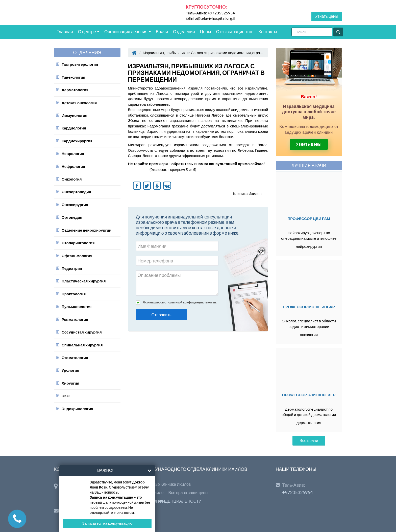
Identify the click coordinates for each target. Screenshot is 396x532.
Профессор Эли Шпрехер (309, 395)
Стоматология (75, 358)
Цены (206, 31)
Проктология (74, 294)
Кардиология (74, 128)
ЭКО (66, 396)
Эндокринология (77, 409)
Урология (70, 370)
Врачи (162, 31)
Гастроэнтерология (80, 64)
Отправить (162, 315)
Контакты (268, 31)
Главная (65, 31)
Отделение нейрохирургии (86, 230)
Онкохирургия (75, 205)
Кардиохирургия (77, 141)
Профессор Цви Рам (309, 218)
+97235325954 (221, 13)
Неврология (73, 153)
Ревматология (75, 319)
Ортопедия (72, 217)
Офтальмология (77, 256)
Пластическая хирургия (84, 281)
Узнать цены (327, 16)
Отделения (184, 31)
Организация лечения (128, 31)
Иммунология (75, 115)
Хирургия (70, 383)
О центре (89, 31)
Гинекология (73, 77)
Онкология (72, 179)
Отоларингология (78, 243)
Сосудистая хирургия (82, 332)
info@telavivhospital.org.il (213, 18)
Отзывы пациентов (235, 31)
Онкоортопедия (76, 192)
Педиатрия (72, 268)
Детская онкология (79, 103)
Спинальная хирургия (82, 345)
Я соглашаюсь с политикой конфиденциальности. (180, 302)
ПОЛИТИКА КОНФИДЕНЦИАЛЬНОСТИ (165, 501)
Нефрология (73, 166)
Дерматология (75, 90)
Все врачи (309, 440)
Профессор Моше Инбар (309, 307)
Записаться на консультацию (107, 523)
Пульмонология (77, 306)
